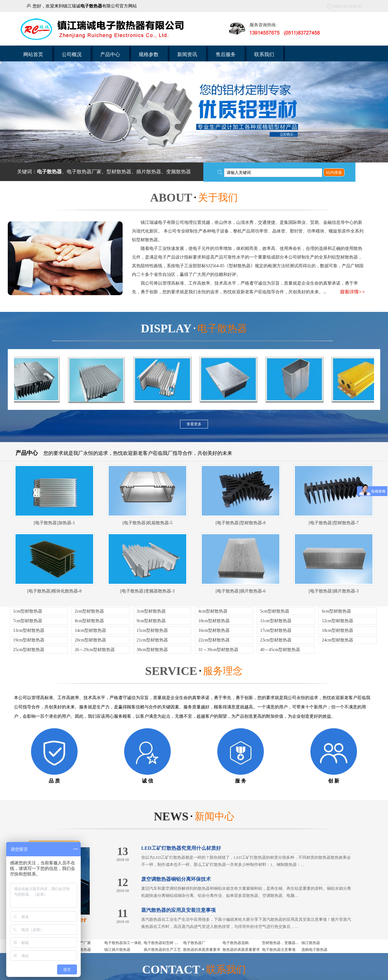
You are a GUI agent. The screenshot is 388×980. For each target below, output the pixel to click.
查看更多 (194, 424)
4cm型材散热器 (213, 611)
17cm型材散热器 (276, 630)
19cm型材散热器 (29, 640)
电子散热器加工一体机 (123, 943)
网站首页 (33, 54)
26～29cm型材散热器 (95, 650)
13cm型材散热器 (29, 630)
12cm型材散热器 (338, 621)
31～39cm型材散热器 (218, 650)
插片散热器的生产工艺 (162, 950)
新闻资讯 (187, 54)
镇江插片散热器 (117, 950)
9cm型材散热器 (151, 621)
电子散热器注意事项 (279, 950)
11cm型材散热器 (276, 621)
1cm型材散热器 (28, 611)
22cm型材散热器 (214, 640)
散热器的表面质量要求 (202, 950)
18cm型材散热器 (338, 630)
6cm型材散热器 (336, 611)
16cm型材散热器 (214, 630)
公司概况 (72, 54)
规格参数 (149, 54)
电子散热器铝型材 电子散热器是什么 (174, 943)
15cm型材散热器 (152, 630)
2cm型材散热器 (89, 611)
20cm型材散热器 (90, 640)
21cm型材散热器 (152, 640)
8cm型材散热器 (89, 621)
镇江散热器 (311, 943)
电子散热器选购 (236, 943)
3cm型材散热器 (151, 611)
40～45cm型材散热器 (280, 650)
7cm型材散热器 (28, 621)
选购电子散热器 (314, 950)
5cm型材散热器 (275, 611)
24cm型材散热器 (338, 640)
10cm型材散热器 (214, 621)
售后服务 (226, 54)
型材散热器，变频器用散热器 (286, 943)
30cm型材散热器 (152, 650)
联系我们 (264, 54)
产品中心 (110, 54)
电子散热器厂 (194, 943)
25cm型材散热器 (29, 650)
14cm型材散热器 (90, 630)
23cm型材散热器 (276, 640)
